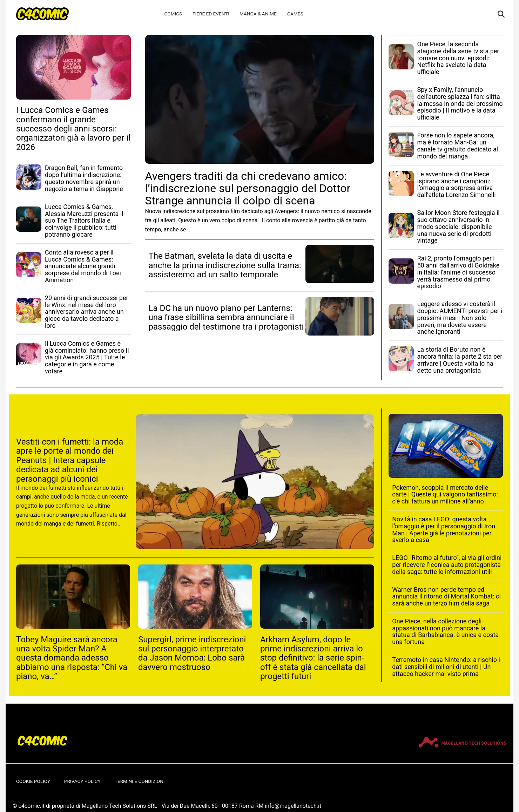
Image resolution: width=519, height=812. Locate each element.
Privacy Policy (82, 781)
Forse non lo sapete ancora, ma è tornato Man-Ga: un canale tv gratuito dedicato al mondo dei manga (458, 146)
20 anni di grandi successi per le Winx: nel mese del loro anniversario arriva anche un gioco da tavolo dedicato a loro (87, 312)
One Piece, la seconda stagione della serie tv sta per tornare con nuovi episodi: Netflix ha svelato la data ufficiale (458, 58)
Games (295, 14)
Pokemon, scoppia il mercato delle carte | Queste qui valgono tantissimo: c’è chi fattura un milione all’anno (445, 495)
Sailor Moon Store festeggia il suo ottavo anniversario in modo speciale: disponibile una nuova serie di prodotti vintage (459, 226)
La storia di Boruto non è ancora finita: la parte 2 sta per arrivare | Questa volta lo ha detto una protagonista (460, 360)
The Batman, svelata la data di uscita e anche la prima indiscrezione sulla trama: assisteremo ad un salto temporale (225, 265)
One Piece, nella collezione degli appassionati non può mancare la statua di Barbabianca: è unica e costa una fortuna (445, 631)
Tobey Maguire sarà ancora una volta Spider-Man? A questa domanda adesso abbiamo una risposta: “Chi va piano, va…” (72, 658)
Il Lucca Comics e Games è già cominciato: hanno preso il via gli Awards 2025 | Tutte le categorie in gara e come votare (87, 357)
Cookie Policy (33, 781)
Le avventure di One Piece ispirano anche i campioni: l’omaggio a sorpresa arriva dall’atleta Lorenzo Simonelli (457, 184)
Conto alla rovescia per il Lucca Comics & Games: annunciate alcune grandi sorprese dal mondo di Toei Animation (83, 266)
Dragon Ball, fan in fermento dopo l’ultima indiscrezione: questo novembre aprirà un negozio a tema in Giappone (84, 178)
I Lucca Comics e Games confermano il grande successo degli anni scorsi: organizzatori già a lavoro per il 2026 (73, 129)
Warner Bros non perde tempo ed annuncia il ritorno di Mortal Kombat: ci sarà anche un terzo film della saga (446, 597)
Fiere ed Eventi (211, 14)
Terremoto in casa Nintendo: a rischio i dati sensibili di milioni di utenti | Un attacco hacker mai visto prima (446, 667)
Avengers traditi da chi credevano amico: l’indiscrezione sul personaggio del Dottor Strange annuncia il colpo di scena (248, 188)
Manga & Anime (258, 14)
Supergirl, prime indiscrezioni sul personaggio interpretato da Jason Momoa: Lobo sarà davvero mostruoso (192, 653)
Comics (173, 14)
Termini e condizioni (140, 781)
